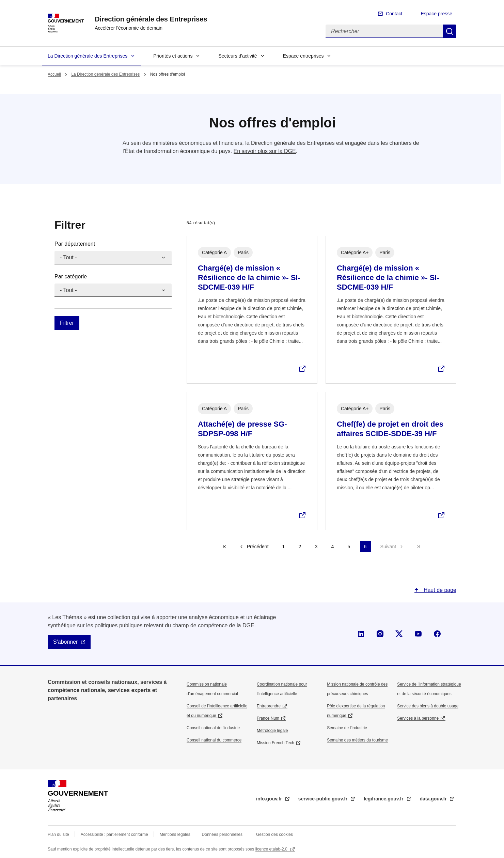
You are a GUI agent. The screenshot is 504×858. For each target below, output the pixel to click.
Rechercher (450, 31)
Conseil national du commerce (214, 740)
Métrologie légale (272, 731)
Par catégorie (71, 277)
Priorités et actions (173, 56)
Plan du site (58, 834)
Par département (75, 244)
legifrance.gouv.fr (384, 799)
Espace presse (436, 14)
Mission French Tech (275, 743)
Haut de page (439, 590)
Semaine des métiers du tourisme (357, 740)
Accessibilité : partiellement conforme (114, 834)
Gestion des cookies (274, 834)
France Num (268, 718)
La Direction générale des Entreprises (88, 56)
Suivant (388, 547)
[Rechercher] (384, 31)
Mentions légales (175, 834)
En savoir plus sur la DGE (265, 151)
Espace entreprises (303, 56)
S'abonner (65, 642)
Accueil (54, 74)
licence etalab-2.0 (272, 849)
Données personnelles (222, 834)
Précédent (258, 547)
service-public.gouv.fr (324, 799)
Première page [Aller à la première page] (224, 547)
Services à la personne (418, 718)
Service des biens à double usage (428, 706)
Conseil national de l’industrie (213, 728)
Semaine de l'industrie (347, 728)
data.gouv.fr (434, 799)
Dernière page (419, 547)
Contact (394, 14)
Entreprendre (269, 706)
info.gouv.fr (270, 799)
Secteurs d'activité (238, 56)
